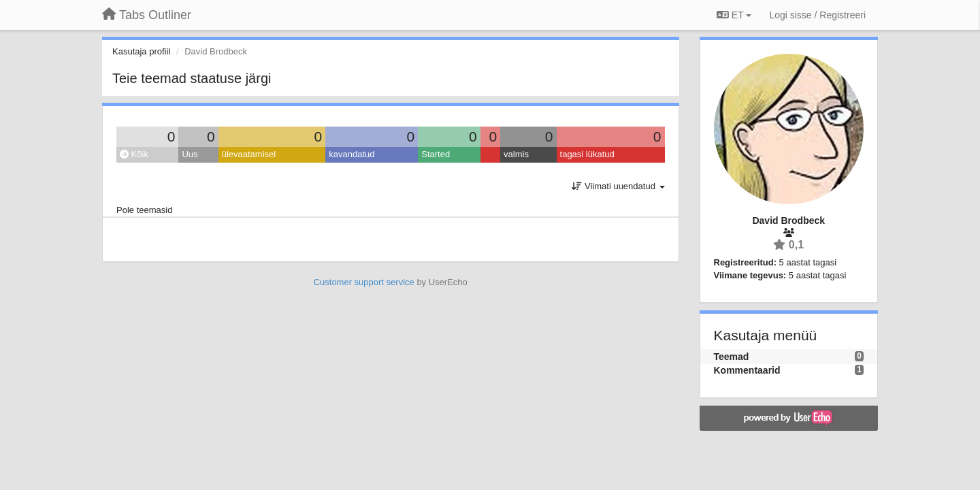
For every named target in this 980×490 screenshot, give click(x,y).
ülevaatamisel (249, 154)
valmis (516, 154)
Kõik (134, 154)
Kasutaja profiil (141, 51)
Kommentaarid (747, 370)
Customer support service (364, 282)
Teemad (732, 357)
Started (436, 154)
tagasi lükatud (587, 154)
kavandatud (352, 154)
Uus (190, 154)
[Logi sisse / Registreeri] (817, 15)
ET (734, 15)
